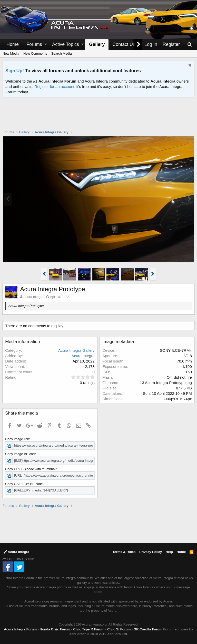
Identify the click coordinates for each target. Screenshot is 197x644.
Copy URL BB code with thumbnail (31, 469)
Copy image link (17, 439)
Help (169, 552)
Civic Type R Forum (89, 629)
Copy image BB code (21, 454)
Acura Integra (16, 552)
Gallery (97, 44)
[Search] (190, 44)
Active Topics (66, 44)
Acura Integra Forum (20, 629)
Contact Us (124, 44)
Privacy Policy (151, 552)
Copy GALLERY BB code (24, 484)
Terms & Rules (124, 552)
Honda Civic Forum (55, 629)
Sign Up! (15, 71)
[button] (46, 44)
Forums (34, 44)
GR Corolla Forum (148, 629)
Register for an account (54, 87)
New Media (11, 53)
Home (13, 44)
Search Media (62, 53)
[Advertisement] (98, 117)
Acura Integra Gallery (76, 350)
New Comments (35, 53)
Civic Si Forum (119, 629)
